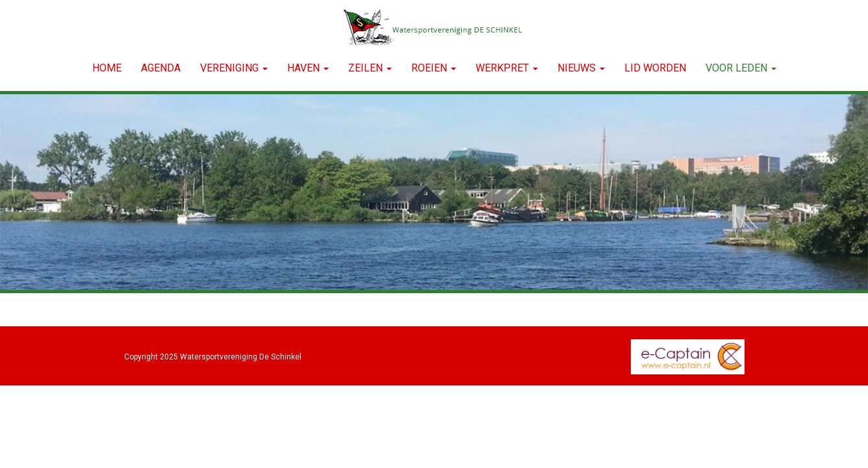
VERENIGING (234, 68)
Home (107, 68)
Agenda (161, 68)
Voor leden (741, 68)
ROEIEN (434, 68)
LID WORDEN (655, 68)
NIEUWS (581, 68)
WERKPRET (507, 68)
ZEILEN (370, 68)
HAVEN (308, 68)
